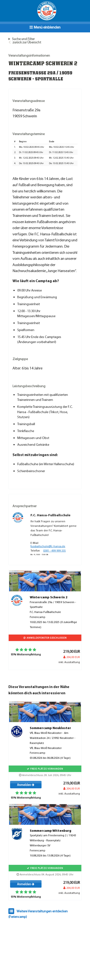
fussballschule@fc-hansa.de (48, 546)
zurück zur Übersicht (27, 42)
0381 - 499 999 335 (54, 550)
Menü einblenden (45, 27)
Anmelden (26, 785)
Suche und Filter (23, 39)
